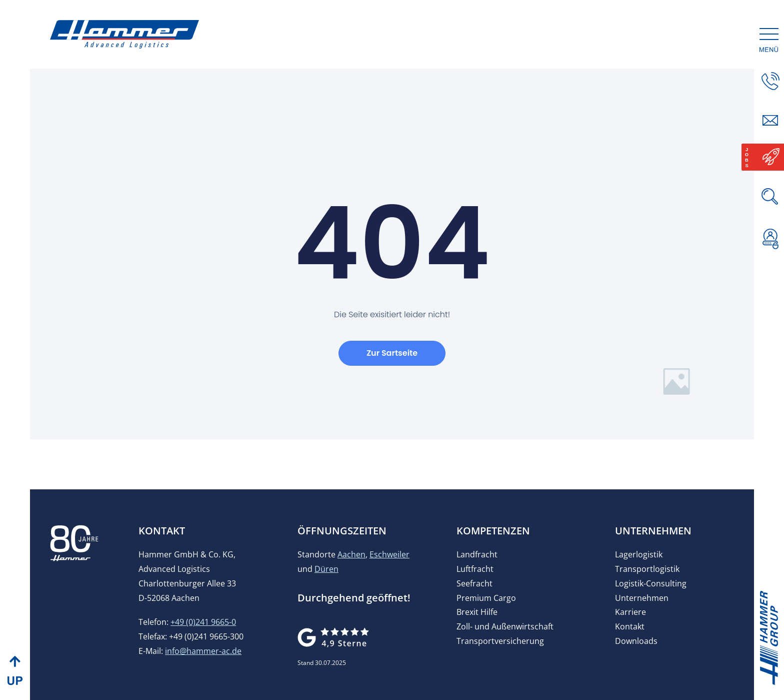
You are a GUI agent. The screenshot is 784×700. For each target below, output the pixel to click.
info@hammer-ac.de (203, 665)
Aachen (351, 569)
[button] (770, 276)
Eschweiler (389, 569)
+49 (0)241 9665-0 (203, 636)
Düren (326, 583)
